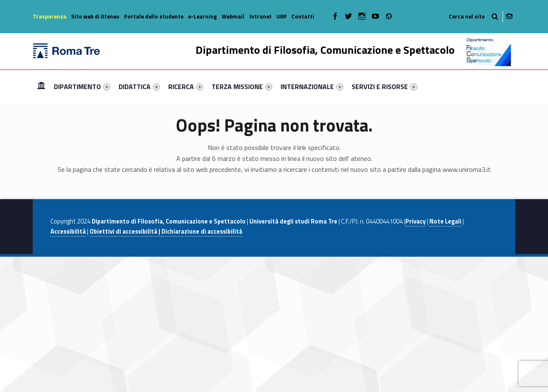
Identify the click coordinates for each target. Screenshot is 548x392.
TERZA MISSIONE (242, 87)
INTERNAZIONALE (312, 87)
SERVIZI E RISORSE (384, 87)
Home (41, 86)
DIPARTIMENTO (82, 87)
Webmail (233, 16)
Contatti (303, 16)
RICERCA (186, 87)
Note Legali (445, 221)
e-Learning (203, 16)
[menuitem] (41, 87)
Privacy (416, 221)
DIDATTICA (139, 87)
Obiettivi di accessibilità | (126, 232)
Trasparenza (50, 16)
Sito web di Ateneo (95, 16)
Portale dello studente (154, 16)
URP (282, 16)
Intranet (261, 16)
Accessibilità (68, 232)
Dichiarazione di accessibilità (202, 232)
